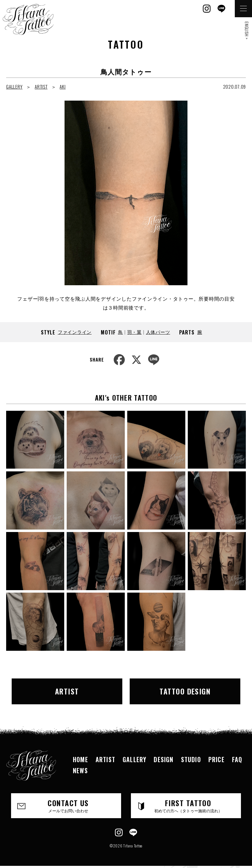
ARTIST (41, 86)
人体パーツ (158, 332)
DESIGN (163, 759)
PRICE (217, 759)
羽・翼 (134, 332)
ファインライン (75, 332)
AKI (63, 86)
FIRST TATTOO (188, 805)
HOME (81, 759)
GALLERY (14, 86)
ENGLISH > (247, 31)
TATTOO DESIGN (185, 691)
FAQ (237, 759)
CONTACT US (68, 805)
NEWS (80, 770)
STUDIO (191, 759)
